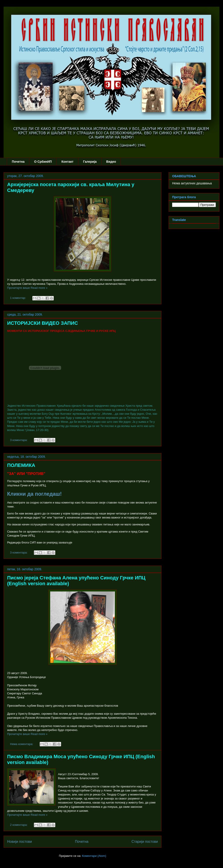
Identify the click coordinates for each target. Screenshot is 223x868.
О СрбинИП (43, 162)
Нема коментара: (22, 744)
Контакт (67, 162)
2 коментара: (19, 825)
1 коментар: (18, 298)
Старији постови (145, 842)
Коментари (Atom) (94, 856)
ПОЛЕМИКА (21, 465)
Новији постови (20, 842)
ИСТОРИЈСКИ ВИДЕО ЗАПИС (42, 323)
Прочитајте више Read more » (27, 288)
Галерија (90, 162)
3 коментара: (19, 440)
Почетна (18, 162)
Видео (111, 162)
